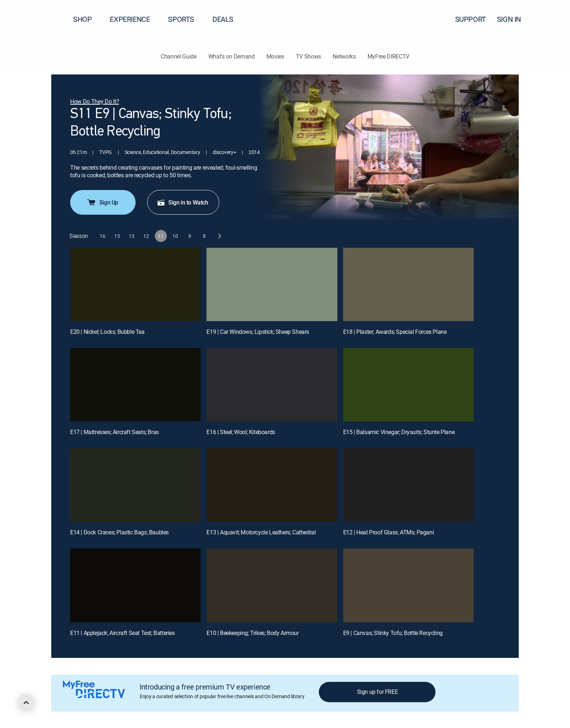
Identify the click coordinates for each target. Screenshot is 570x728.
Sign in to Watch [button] (182, 202)
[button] (551, 19)
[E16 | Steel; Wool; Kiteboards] (272, 385)
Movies (275, 56)
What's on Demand (232, 56)
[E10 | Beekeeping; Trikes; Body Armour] (272, 585)
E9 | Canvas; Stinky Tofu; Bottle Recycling (393, 633)
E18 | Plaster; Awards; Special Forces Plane (395, 332)
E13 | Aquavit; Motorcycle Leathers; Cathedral (261, 532)
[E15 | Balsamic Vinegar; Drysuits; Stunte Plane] (408, 385)
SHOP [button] (87, 19)
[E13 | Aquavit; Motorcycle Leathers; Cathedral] (272, 485)
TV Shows (308, 56)
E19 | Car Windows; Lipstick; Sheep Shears (258, 332)
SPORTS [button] (185, 19)
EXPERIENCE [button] (134, 19)
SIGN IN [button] (513, 19)
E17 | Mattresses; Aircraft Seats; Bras (115, 432)
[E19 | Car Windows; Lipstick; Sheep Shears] (272, 284)
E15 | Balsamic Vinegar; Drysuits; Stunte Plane (399, 432)
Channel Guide (179, 56)
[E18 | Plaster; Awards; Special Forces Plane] (408, 284)
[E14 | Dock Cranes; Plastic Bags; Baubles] (135, 485)
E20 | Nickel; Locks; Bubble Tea (107, 332)
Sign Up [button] (102, 202)
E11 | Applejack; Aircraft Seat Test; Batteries (123, 633)
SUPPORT (471, 19)
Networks (344, 56)
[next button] (219, 236)
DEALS (223, 19)
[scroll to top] (26, 703)
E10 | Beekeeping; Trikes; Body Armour (252, 633)
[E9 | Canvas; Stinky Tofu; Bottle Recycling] (408, 585)
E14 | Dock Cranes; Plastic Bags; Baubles (119, 532)
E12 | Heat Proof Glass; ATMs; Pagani (389, 532)
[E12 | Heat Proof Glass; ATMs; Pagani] (408, 485)
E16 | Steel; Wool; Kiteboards (241, 432)
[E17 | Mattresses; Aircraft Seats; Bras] (135, 385)
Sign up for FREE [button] (378, 692)
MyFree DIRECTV (389, 56)
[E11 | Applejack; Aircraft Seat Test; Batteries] (135, 585)
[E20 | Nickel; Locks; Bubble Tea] (135, 284)
